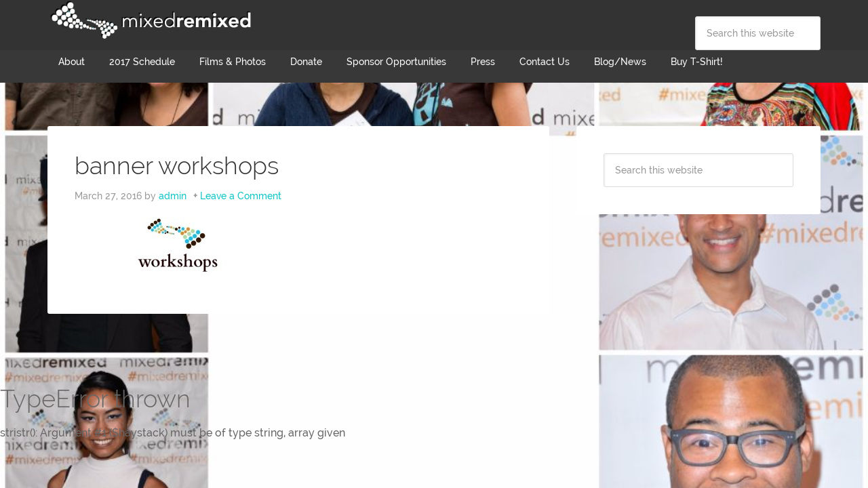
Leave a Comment (241, 196)
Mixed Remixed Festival (149, 20)
